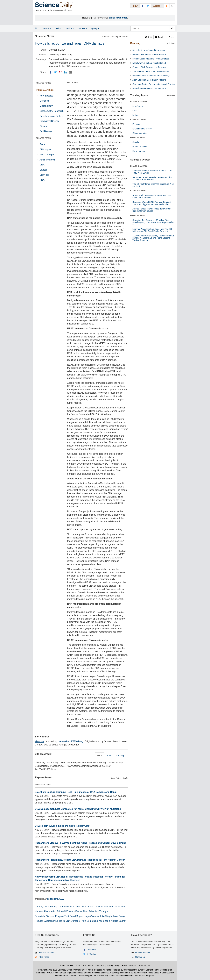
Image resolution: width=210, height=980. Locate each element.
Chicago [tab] (121, 756)
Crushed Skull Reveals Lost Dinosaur (149, 67)
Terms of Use (144, 966)
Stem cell (44, 175)
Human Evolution (140, 147)
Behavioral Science (50, 121)
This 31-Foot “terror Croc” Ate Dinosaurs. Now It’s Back (153, 185)
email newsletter (118, 18)
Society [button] (82, 28)
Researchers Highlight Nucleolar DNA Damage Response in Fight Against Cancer (80, 860)
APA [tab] (109, 756)
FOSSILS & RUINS (138, 138)
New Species (46, 96)
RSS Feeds (44, 957)
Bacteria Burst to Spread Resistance (149, 50)
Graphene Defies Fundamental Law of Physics (153, 84)
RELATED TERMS (43, 138)
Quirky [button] (95, 28)
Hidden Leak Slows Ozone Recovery (149, 55)
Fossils (136, 142)
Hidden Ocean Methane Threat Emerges (151, 59)
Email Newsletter (46, 953)
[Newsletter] (172, 6)
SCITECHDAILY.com (55, 899)
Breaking (135, 43)
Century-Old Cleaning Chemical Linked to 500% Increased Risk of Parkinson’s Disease (80, 907)
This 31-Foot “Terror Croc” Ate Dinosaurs (151, 71)
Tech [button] (58, 28)
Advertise (100, 966)
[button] (149, 37)
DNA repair (45, 149)
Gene (42, 144)
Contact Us (140, 957)
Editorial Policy (129, 966)
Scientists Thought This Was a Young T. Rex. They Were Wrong (153, 172)
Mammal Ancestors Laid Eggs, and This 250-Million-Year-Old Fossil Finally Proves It (153, 230)
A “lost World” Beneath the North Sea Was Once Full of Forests (151, 196)
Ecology (136, 124)
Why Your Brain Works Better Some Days (151, 76)
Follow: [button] (135, 6)
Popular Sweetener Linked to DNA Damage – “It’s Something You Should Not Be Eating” (80, 921)
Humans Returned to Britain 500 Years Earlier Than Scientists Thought (71, 911)
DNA (42, 165)
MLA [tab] (100, 756)
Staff (78, 966)
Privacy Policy (113, 966)
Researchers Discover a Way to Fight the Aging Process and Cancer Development (80, 843)
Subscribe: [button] (157, 6)
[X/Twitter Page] (148, 6)
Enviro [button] (70, 28)
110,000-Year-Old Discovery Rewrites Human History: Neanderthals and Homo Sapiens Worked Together (153, 238)
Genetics (44, 101)
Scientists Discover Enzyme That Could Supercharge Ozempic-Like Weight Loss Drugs (80, 916)
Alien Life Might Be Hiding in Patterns (149, 80)
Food (135, 111)
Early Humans (139, 151)
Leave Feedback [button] (143, 953)
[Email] (70, 72)
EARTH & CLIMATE (138, 120)
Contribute (88, 966)
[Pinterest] (60, 72)
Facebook (92, 950)
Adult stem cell (47, 160)
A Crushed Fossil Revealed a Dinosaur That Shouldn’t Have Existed (152, 178)
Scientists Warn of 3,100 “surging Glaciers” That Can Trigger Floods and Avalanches (152, 203)
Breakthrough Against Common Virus (149, 88)
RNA (42, 180)
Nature (135, 115)
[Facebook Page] (142, 6)
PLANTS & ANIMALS (139, 102)
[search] (172, 28)
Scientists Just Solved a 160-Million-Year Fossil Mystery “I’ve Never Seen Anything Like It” (153, 222)
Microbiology (46, 106)
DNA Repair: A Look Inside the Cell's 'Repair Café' (62, 826)
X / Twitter (92, 954)
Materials (40, 741)
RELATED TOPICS (44, 83)
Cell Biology (46, 131)
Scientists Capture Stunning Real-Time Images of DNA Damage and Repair (76, 792)
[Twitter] (55, 72)
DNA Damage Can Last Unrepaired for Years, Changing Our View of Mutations (78, 809)
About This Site (67, 966)
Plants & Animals (45, 90)
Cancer (43, 170)
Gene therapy (47, 155)
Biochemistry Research (52, 111)
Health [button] (47, 28)
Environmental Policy (142, 129)
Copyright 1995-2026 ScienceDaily (54, 970)
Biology (43, 126)
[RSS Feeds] (167, 6)
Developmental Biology (51, 116)
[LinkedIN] (65, 72)
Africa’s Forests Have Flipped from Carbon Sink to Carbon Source (152, 210)
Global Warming (140, 133)
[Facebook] (50, 72)
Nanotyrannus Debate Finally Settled (149, 63)
